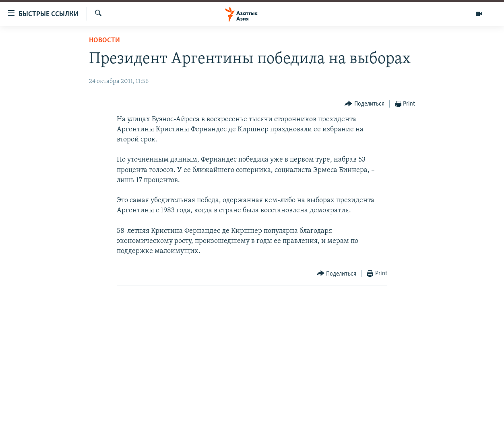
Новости (104, 40)
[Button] (365, 104)
